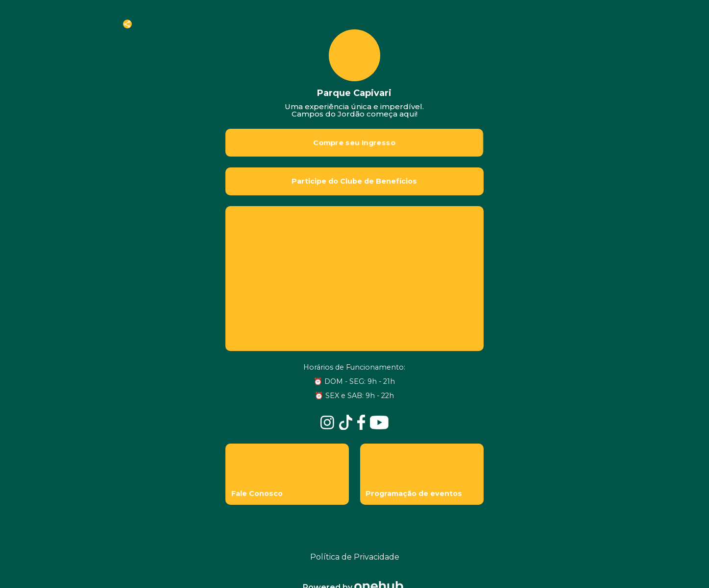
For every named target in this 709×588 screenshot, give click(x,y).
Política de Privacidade (355, 557)
